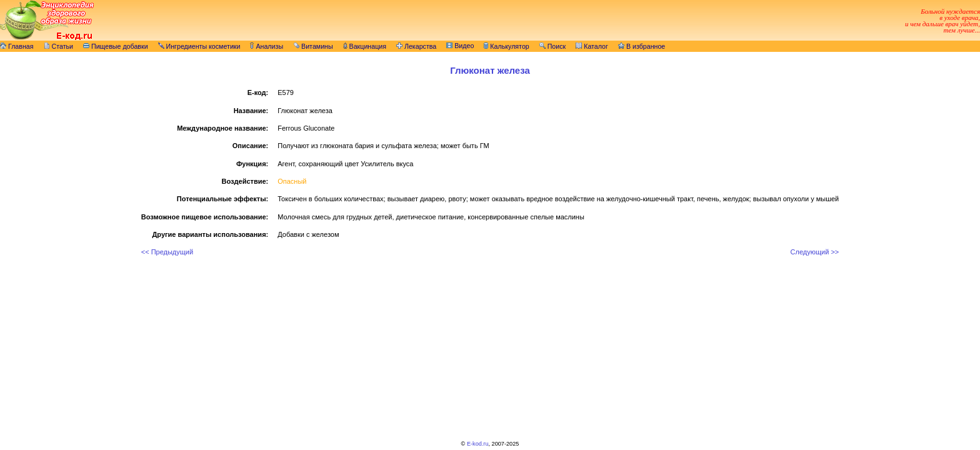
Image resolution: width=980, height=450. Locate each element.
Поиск (553, 46)
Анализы (267, 46)
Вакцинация (365, 46)
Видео (460, 46)
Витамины (313, 46)
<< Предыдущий (167, 252)
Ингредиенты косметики (199, 46)
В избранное (642, 46)
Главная (17, 46)
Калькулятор (506, 46)
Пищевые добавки (116, 46)
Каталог (592, 46)
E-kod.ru (478, 444)
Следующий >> (815, 252)
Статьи (59, 46)
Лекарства (416, 46)
